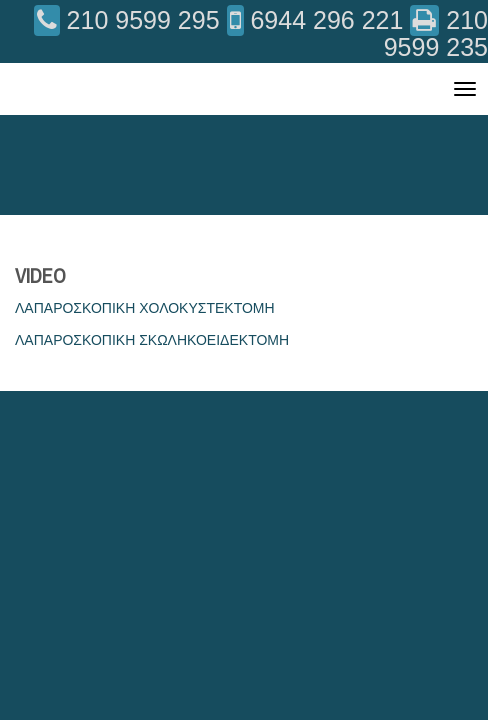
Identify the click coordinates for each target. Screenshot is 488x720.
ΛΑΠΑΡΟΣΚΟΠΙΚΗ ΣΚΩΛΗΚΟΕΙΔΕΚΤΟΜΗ (152, 340)
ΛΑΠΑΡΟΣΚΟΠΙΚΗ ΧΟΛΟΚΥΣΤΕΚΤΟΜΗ (145, 308)
